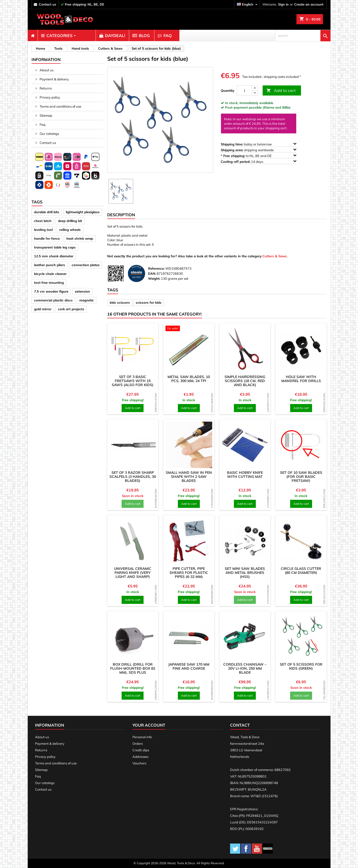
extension (82, 291)
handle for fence (47, 238)
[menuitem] (33, 36)
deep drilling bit (70, 221)
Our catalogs (49, 134)
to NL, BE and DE (259, 156)
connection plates (86, 265)
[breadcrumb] (40, 48)
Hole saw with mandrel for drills (301, 379)
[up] (255, 88)
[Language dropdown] (248, 4)
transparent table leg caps (55, 247)
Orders (138, 743)
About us (46, 70)
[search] (303, 36)
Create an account (309, 4)
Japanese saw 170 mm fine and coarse (189, 666)
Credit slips (141, 750)
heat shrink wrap (80, 238)
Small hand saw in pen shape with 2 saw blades (189, 477)
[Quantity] (244, 90)
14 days (259, 161)
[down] (255, 93)
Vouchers (139, 763)
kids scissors (120, 302)
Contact (240, 725)
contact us (48, 4)
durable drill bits (47, 212)
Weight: (154, 278)
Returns (45, 88)
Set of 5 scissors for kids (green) (301, 666)
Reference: (156, 268)
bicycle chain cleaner (50, 274)
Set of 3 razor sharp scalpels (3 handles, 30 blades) (133, 477)
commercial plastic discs (53, 300)
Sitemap (46, 115)
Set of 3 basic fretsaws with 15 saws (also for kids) (133, 381)
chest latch (43, 221)
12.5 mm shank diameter (54, 256)
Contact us (47, 143)
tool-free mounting (49, 283)
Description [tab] (121, 215)
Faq (42, 125)
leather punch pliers (50, 265)
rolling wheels (70, 230)
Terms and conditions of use (60, 106)
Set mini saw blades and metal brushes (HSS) (245, 573)
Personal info (142, 737)
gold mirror (43, 309)
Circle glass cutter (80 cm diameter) (301, 571)
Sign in (283, 4)
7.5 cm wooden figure (51, 291)
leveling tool (43, 230)
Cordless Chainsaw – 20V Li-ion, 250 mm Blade (245, 668)
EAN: (152, 273)
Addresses (140, 757)
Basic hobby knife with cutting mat (245, 475)
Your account (149, 725)
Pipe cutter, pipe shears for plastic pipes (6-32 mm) (189, 573)
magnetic (87, 300)
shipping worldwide (259, 150)
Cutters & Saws (275, 256)
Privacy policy (49, 97)
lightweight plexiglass (83, 212)
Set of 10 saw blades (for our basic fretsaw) (301, 477)
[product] (133, 349)
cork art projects (71, 309)
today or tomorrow (259, 144)
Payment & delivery (54, 79)
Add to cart (281, 91)
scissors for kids (149, 302)
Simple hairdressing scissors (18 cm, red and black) (245, 381)
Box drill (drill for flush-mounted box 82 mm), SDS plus (133, 668)
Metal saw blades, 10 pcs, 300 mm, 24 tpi (189, 379)
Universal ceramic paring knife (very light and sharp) (133, 573)
